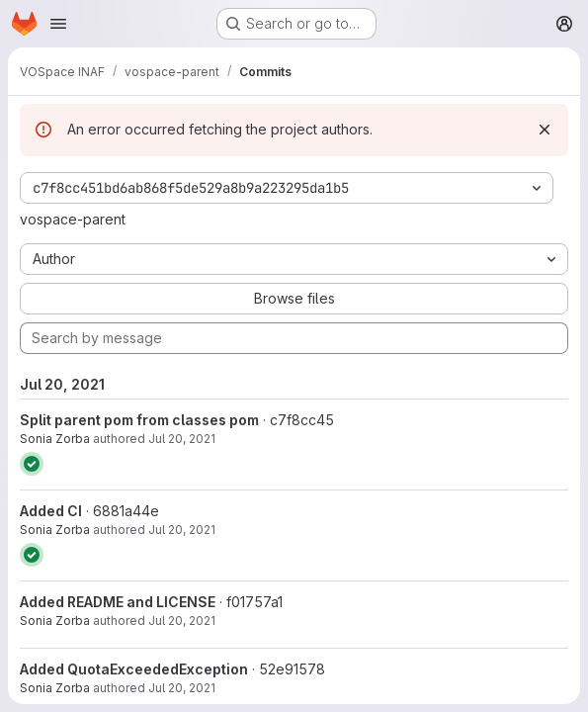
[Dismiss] (545, 130)
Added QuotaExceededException (134, 669)
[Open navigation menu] (58, 24)
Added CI (51, 511)
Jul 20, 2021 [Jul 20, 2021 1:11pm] (182, 439)
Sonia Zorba (55, 439)
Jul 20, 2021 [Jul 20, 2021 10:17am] (182, 688)
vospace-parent (73, 219)
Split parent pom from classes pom (139, 420)
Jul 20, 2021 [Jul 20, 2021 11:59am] (182, 530)
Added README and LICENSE (118, 602)
